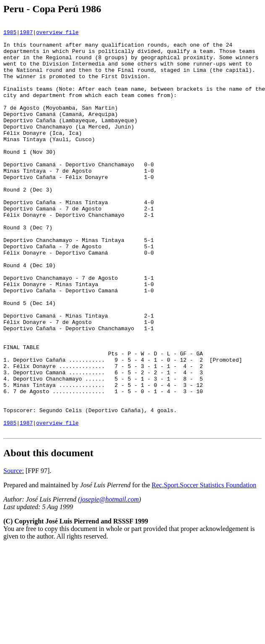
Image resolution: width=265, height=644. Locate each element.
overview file (57, 34)
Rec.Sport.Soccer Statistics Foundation (204, 567)
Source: (14, 553)
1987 (26, 34)
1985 (10, 34)
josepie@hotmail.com (109, 581)
